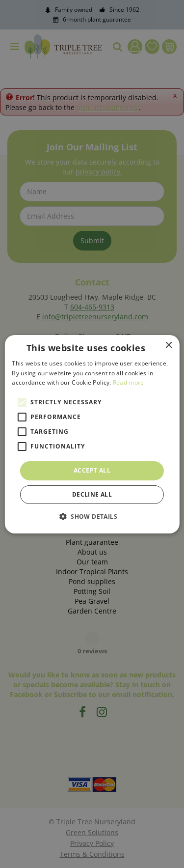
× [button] (169, 345)
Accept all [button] (92, 470)
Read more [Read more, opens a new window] (129, 382)
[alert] (92, 434)
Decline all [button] (92, 494)
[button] (92, 516)
